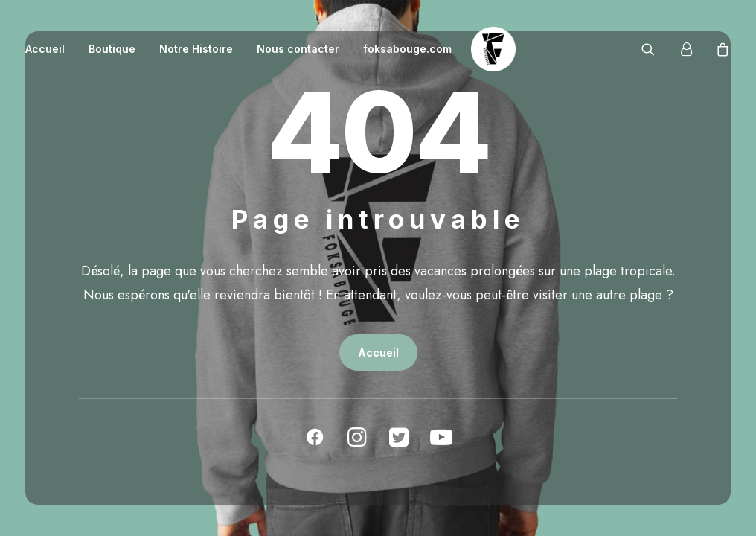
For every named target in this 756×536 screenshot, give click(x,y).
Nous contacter (298, 49)
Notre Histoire (196, 49)
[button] (657, 49)
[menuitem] (50, 49)
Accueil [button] (378, 352)
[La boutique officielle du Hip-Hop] (493, 49)
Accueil (45, 49)
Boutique (112, 49)
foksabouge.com (407, 49)
